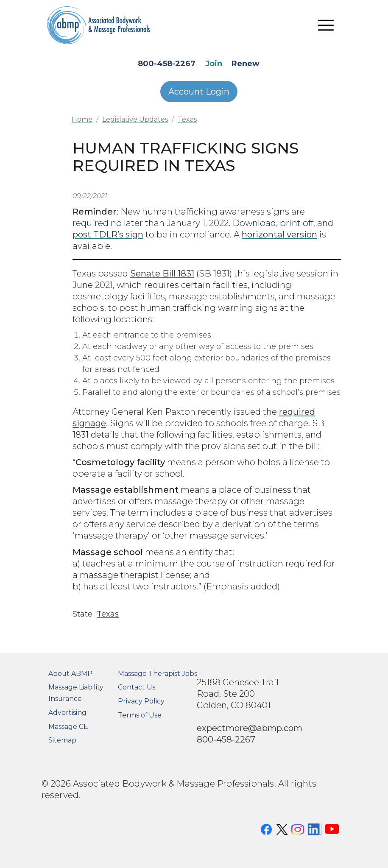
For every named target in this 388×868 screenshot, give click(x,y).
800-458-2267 (167, 64)
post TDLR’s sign (108, 234)
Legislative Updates (135, 119)
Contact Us (137, 687)
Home (82, 119)
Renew (246, 64)
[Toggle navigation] (326, 25)
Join (214, 64)
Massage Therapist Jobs (158, 674)
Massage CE (68, 727)
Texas (187, 119)
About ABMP (70, 674)
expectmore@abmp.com (250, 728)
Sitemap (62, 740)
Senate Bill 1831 (162, 273)
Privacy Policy (141, 701)
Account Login (199, 92)
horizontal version (279, 234)
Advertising (67, 713)
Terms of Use (140, 715)
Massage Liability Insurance (76, 693)
